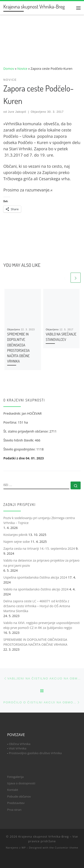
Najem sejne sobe (17, 542)
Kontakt (13, 790)
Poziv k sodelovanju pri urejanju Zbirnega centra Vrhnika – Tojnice (39, 520)
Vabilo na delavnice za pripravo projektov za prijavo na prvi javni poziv (41, 563)
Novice (22, 69)
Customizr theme (66, 848)
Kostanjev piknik (15, 535)
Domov (9, 69)
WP (24, 848)
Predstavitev (16, 803)
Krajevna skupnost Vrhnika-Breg (44, 836)
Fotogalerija (15, 777)
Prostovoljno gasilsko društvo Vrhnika (35, 753)
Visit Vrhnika (18, 748)
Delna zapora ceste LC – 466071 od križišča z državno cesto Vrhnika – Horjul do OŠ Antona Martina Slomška (37, 606)
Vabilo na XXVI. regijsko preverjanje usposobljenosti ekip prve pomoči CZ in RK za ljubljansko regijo (42, 625)
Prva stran (14, 810)
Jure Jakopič (17, 112)
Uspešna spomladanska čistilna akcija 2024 (35, 577)
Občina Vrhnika (20, 744)
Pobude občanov (19, 796)
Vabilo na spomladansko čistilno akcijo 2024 (36, 589)
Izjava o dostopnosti (21, 783)
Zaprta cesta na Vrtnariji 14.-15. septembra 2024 (39, 549)
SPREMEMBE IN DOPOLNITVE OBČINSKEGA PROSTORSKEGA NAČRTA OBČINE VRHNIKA (35, 642)
